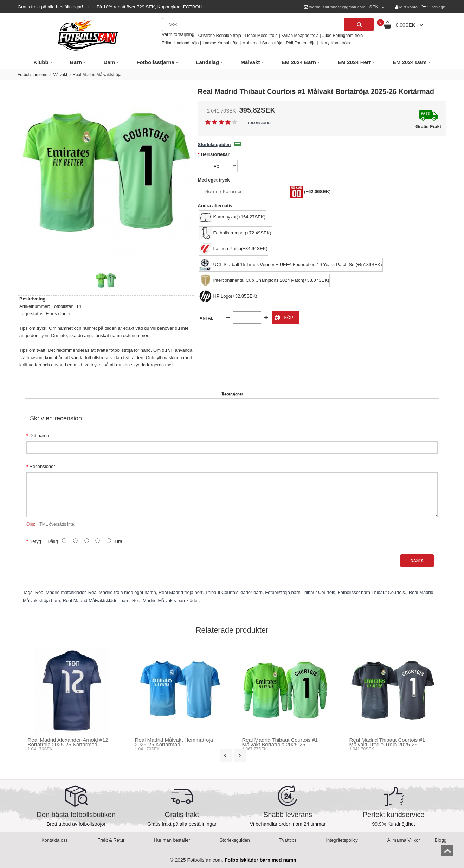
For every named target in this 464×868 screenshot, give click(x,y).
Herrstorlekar (215, 154)
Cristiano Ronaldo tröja (220, 36)
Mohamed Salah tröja (262, 43)
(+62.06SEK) (317, 192)
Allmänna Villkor (404, 840)
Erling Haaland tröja (180, 43)
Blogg (441, 840)
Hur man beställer (172, 840)
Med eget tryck (214, 180)
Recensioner (42, 466)
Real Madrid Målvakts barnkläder (165, 600)
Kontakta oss (55, 840)
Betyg (35, 541)
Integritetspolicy (342, 840)
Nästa (417, 560)
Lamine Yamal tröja (220, 43)
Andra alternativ (215, 206)
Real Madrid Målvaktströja (97, 75)
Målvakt (60, 75)
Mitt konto (406, 7)
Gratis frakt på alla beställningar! (51, 7)
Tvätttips (288, 840)
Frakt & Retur (111, 840)
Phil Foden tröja (301, 43)
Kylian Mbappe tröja (300, 36)
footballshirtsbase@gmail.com (334, 7)
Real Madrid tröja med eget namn (122, 592)
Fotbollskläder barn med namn (260, 860)
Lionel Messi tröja (261, 36)
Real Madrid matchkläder (60, 592)
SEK (374, 7)
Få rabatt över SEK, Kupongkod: (150, 7)
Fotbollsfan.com (33, 75)
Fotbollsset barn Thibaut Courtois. (372, 592)
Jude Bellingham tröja (343, 36)
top (447, 853)
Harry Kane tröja (334, 43)
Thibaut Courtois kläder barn (234, 592)
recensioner (260, 123)
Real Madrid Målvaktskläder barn (96, 600)
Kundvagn (434, 7)
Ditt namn (39, 435)
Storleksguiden (220, 144)
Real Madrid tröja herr (181, 592)
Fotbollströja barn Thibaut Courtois (300, 592)
